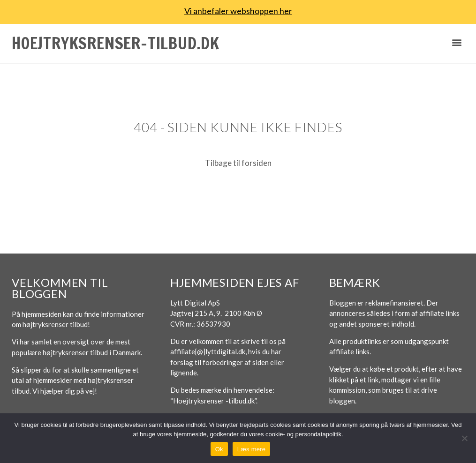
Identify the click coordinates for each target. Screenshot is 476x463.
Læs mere (252, 449)
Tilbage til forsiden (238, 163)
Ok (219, 449)
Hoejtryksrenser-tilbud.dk (116, 43)
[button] (457, 42)
